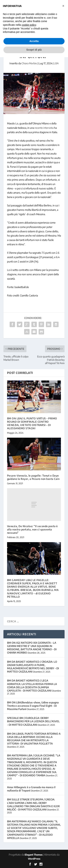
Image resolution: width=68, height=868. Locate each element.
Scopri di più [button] (34, 50)
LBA (56, 63)
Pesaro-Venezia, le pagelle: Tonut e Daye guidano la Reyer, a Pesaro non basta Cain (33, 477)
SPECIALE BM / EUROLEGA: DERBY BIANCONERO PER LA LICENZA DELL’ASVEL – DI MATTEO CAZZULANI (33, 721)
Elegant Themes (34, 855)
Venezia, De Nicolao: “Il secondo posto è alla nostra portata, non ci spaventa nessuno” (32, 529)
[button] (63, 6)
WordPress (34, 859)
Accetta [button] (34, 41)
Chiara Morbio (29, 63)
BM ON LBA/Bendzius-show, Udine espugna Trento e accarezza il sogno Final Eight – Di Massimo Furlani (33, 706)
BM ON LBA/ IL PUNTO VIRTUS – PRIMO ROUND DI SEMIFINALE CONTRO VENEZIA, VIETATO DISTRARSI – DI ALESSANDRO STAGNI (32, 423)
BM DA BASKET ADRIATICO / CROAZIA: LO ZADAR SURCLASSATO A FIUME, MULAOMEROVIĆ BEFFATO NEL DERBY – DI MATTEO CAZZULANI (33, 667)
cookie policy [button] (29, 25)
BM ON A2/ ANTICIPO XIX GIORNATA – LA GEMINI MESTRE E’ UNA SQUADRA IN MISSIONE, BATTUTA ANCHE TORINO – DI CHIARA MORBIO (32, 648)
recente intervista (44, 128)
